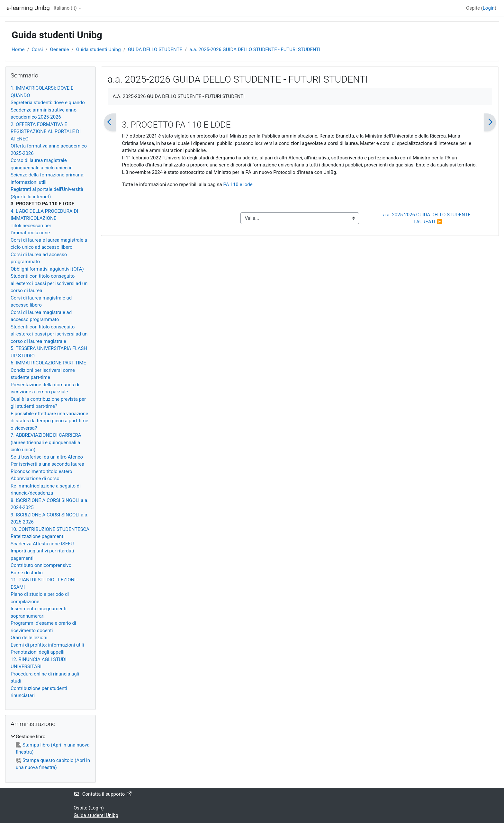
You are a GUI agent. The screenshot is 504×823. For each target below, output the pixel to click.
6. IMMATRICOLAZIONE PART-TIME (48, 363)
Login (489, 8)
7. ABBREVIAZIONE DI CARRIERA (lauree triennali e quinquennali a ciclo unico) (46, 442)
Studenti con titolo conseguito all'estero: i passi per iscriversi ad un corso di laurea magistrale (49, 334)
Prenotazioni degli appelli (37, 652)
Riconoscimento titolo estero (41, 471)
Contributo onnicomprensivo (41, 565)
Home (18, 49)
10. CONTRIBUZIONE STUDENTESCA (50, 529)
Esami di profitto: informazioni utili (47, 645)
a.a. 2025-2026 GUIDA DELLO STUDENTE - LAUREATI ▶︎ (428, 218)
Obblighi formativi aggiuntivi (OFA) (47, 269)
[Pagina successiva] (490, 122)
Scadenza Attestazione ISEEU (42, 544)
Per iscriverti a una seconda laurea (47, 464)
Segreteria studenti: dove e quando (48, 103)
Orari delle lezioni (29, 638)
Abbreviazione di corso (35, 479)
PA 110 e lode (238, 184)
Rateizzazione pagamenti (38, 536)
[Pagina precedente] (110, 122)
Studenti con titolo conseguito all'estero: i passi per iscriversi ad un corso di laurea (49, 283)
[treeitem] (50, 752)
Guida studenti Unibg (99, 49)
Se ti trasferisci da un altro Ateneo (47, 457)
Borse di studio (27, 573)
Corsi (37, 49)
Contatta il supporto (103, 794)
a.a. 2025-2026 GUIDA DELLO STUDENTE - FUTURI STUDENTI (255, 49)
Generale (60, 49)
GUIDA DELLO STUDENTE (155, 49)
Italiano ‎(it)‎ (65, 8)
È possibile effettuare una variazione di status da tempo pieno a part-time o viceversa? (50, 421)
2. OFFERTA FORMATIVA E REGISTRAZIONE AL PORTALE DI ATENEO (46, 132)
